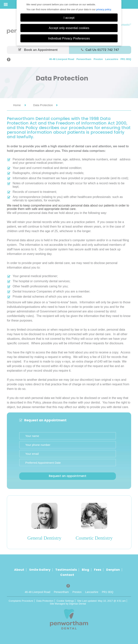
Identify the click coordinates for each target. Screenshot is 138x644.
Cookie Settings (65, 601)
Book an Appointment (38, 50)
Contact (67, 575)
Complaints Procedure (21, 601)
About (19, 570)
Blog (85, 570)
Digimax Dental (78, 604)
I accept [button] (69, 18)
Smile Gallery (40, 570)
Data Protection (45, 601)
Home (17, 105)
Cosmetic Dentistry (94, 538)
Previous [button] (18, 524)
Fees (98, 570)
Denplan (113, 570)
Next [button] (121, 524)
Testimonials (66, 570)
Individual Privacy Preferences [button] (69, 38)
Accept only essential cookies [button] (69, 28)
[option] (44, 524)
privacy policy (104, 9)
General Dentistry (44, 538)
